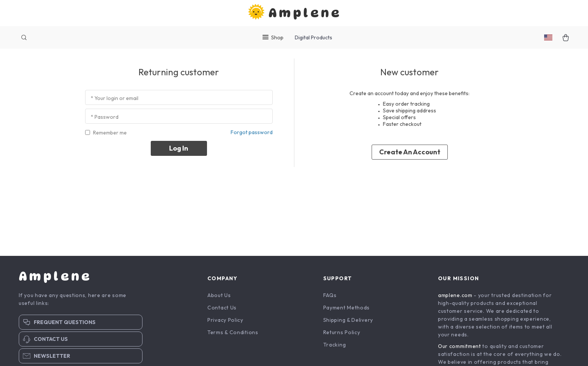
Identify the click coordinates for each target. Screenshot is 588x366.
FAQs (330, 297)
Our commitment (460, 348)
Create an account (410, 153)
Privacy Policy (225, 321)
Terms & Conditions (233, 334)
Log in (179, 149)
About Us (219, 297)
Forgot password (252, 133)
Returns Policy (342, 334)
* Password (105, 118)
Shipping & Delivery (348, 321)
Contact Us (222, 309)
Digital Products (313, 37)
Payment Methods (347, 309)
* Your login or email (115, 100)
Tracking (335, 346)
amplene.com (455, 297)
